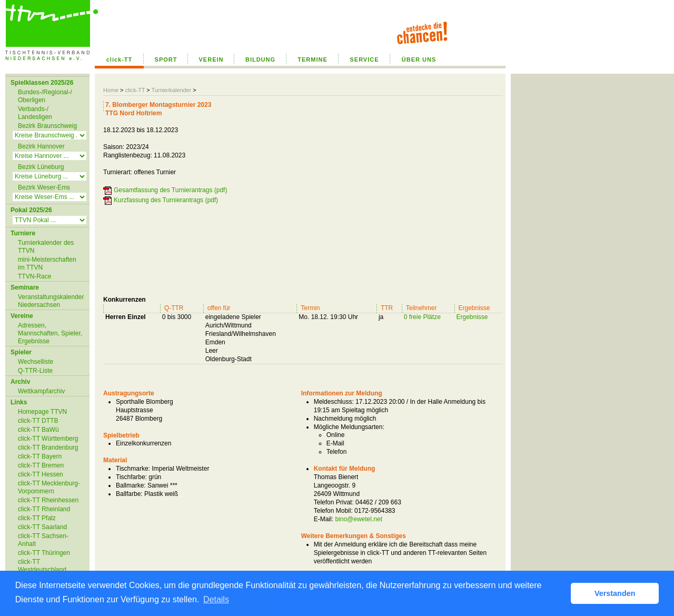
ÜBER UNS (419, 59)
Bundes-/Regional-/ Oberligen (45, 96)
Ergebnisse (472, 317)
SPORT (166, 59)
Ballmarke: (131, 485)
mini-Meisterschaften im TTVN (47, 264)
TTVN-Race (34, 276)
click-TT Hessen (41, 474)
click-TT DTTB (38, 421)
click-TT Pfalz (37, 518)
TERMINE (313, 59)
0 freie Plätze (422, 317)
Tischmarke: (133, 469)
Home (111, 90)
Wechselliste (36, 362)
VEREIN (211, 59)
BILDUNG (260, 59)
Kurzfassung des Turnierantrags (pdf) (166, 200)
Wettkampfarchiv (41, 391)
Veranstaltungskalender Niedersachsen (51, 301)
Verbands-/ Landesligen (35, 113)
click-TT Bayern (40, 456)
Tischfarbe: (131, 477)
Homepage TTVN (42, 412)
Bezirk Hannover (41, 146)
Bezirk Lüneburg (41, 167)
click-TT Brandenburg (48, 448)
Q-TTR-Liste (35, 371)
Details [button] (216, 599)
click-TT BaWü (38, 430)
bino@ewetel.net (359, 519)
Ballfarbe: (129, 494)
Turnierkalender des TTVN (46, 247)
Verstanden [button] (615, 593)
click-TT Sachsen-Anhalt (43, 540)
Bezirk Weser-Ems (44, 187)
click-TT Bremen (41, 465)
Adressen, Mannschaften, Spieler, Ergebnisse (50, 333)
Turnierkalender (171, 90)
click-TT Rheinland (44, 509)
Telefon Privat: (334, 502)
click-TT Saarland (42, 527)
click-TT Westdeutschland (42, 566)
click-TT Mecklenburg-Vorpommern (49, 487)
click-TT (120, 59)
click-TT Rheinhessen (48, 500)
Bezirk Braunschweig (47, 126)
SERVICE (364, 59)
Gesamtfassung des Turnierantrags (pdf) (170, 190)
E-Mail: (324, 519)
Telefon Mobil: (333, 511)
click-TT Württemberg (48, 439)
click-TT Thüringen (44, 553)
